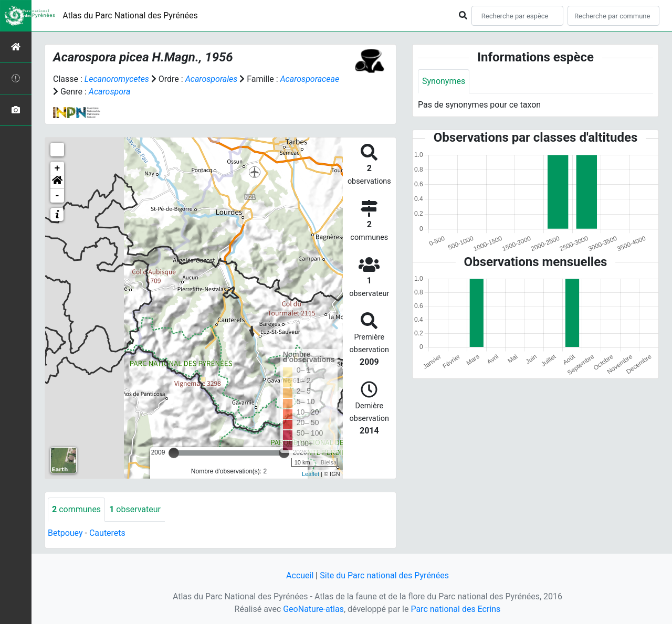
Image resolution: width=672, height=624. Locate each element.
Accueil (300, 575)
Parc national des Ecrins (455, 609)
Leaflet (311, 474)
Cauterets (107, 533)
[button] (57, 182)
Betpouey (65, 533)
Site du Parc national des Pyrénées (384, 575)
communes (76, 509)
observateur (135, 509)
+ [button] (57, 168)
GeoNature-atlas (313, 609)
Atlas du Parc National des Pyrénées (130, 15)
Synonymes (444, 81)
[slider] (174, 453)
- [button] (57, 196)
